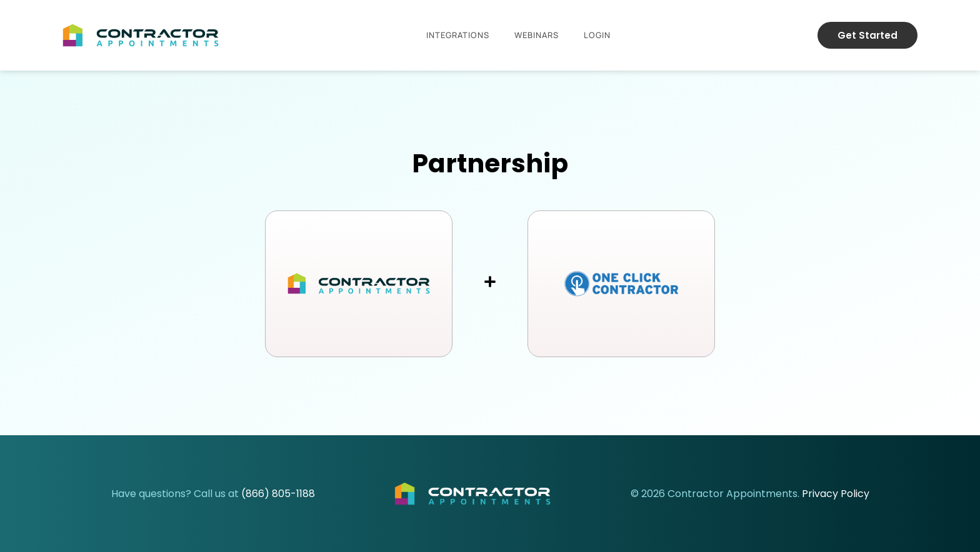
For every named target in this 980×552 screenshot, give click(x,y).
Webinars (537, 35)
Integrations (458, 35)
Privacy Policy (836, 494)
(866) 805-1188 (278, 494)
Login (597, 35)
